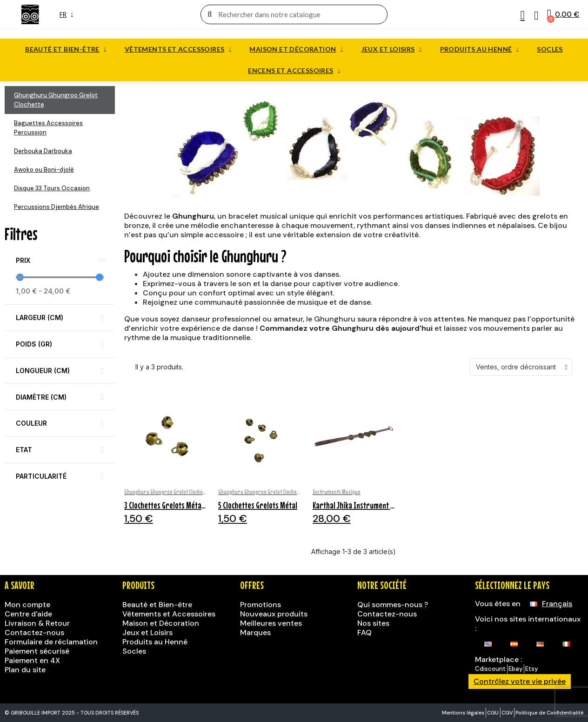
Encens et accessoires (294, 71)
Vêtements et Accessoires (178, 49)
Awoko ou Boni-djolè (44, 170)
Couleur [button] (31, 423)
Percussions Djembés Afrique (57, 207)
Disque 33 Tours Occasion (52, 188)
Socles (550, 49)
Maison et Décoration (296, 49)
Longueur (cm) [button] (43, 371)
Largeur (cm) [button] (40, 318)
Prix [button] (23, 260)
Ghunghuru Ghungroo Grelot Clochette (56, 100)
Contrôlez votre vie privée (520, 681)
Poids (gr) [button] (34, 344)
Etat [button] (24, 450)
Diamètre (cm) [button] (41, 397)
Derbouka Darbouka (43, 151)
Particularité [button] (41, 476)
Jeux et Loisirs (391, 49)
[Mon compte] (522, 15)
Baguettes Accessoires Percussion (48, 128)
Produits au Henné (479, 49)
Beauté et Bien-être (66, 49)
